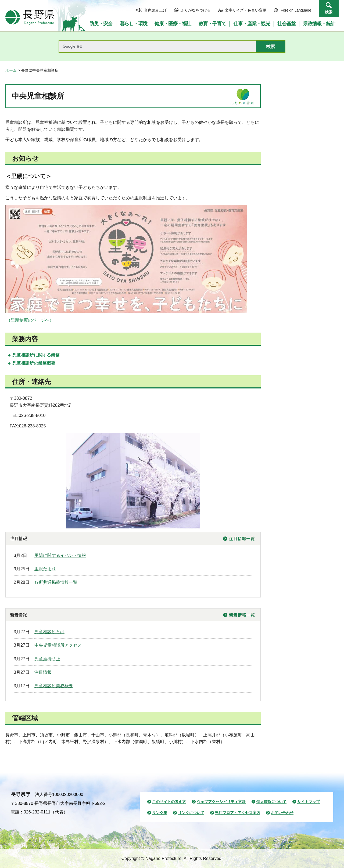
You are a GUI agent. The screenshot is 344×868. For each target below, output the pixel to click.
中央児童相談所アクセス (58, 645)
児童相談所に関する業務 (36, 355)
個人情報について (271, 802)
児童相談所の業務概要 (34, 363)
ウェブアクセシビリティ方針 (221, 802)
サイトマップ (309, 802)
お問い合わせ (282, 813)
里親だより (45, 569)
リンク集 (160, 813)
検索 (329, 12)
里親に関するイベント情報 (60, 555)
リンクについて (191, 813)
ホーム (11, 70)
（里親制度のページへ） (30, 320)
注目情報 (43, 672)
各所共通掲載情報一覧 (56, 582)
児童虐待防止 (47, 659)
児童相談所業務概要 (54, 686)
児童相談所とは (49, 632)
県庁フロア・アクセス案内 (238, 813)
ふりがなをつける (196, 10)
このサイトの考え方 (169, 802)
